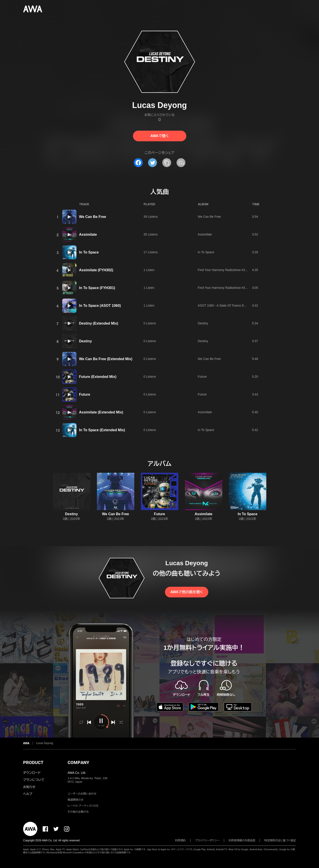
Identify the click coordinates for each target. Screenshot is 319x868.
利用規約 (181, 840)
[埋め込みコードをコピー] (181, 163)
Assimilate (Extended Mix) (101, 412)
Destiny (203, 323)
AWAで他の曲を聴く (187, 592)
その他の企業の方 (78, 812)
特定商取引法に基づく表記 (280, 840)
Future (202, 377)
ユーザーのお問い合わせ (82, 794)
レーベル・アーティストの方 (83, 806)
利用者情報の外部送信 (242, 840)
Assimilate (88, 234)
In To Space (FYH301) (97, 288)
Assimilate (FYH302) (96, 270)
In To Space (89, 252)
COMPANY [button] (78, 762)
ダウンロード (32, 773)
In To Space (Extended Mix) (102, 430)
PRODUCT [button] (33, 762)
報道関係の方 (76, 800)
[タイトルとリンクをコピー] (167, 163)
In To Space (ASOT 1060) (100, 306)
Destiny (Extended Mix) (99, 323)
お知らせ (29, 787)
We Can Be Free (93, 217)
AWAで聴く (159, 136)
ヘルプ (28, 794)
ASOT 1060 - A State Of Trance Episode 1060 (230, 305)
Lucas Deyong (45, 743)
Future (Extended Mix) (98, 377)
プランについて (34, 780)
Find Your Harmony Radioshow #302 (223, 270)
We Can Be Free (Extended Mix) (106, 359)
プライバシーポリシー (207, 840)
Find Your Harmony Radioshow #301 (223, 288)
